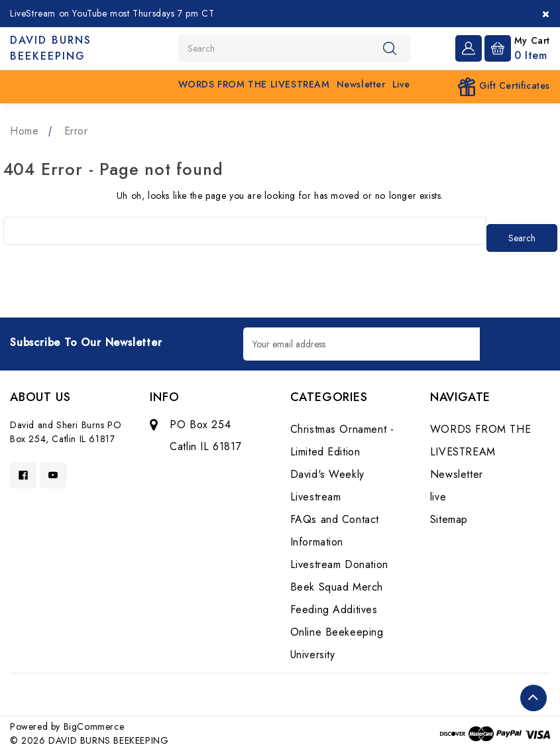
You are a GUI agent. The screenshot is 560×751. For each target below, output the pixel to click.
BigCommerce (94, 726)
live (401, 84)
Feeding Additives (334, 609)
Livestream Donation (339, 564)
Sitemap (449, 519)
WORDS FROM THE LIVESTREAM (254, 84)
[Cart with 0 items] (517, 47)
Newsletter (361, 84)
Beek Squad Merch (337, 587)
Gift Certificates (504, 87)
